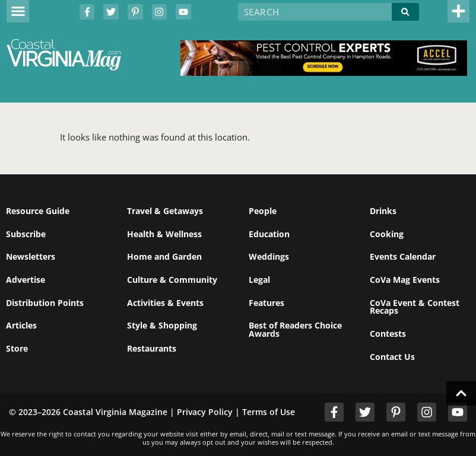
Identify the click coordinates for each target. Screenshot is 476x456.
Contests (388, 334)
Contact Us (392, 357)
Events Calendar (403, 256)
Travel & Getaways (165, 211)
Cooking (387, 234)
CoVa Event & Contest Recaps (415, 307)
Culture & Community (172, 280)
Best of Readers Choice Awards (295, 329)
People (263, 211)
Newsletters (31, 256)
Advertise (26, 280)
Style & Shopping (162, 325)
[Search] (405, 12)
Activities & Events (165, 303)
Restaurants (152, 348)
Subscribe (26, 234)
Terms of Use (269, 412)
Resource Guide (38, 211)
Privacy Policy (205, 412)
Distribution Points (45, 303)
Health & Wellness (164, 234)
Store (17, 348)
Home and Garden (164, 256)
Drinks (383, 211)
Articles (21, 325)
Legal (259, 280)
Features (266, 303)
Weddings (269, 256)
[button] (18, 11)
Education (269, 234)
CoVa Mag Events (405, 280)
